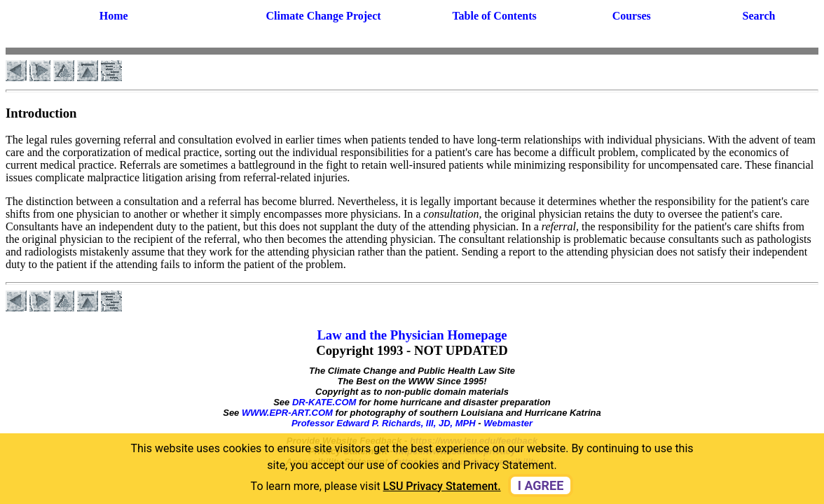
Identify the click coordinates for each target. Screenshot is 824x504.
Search (759, 16)
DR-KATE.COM (324, 402)
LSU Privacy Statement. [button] (442, 486)
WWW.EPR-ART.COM (287, 413)
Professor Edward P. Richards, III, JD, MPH (384, 423)
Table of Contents (494, 16)
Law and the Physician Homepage (412, 335)
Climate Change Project (323, 16)
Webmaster (508, 423)
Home (114, 16)
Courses (632, 16)
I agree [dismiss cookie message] (541, 485)
